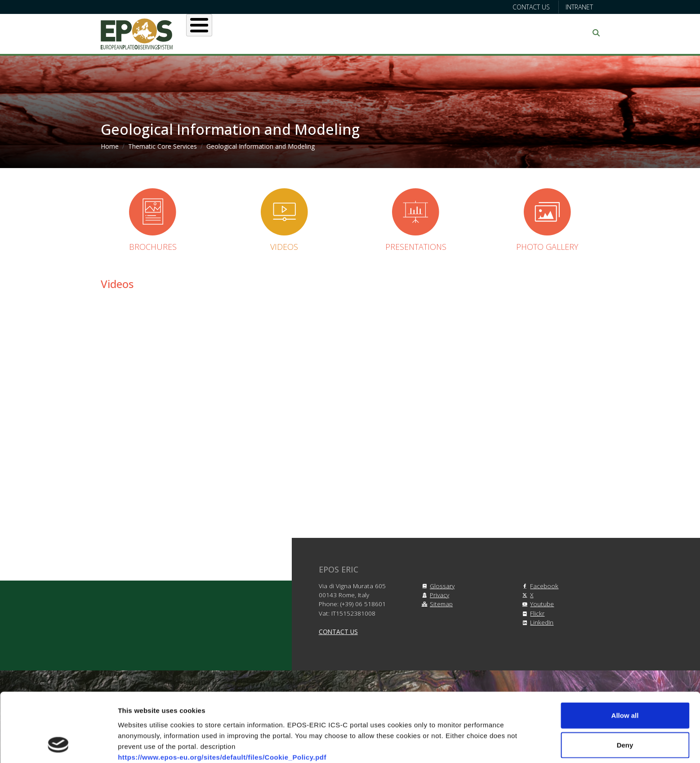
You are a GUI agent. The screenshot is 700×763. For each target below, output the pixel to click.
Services (335, 33)
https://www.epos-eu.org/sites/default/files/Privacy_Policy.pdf (223, 716)
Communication (513, 33)
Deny (625, 683)
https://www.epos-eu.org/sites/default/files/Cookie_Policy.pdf (222, 694)
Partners (445, 33)
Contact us (531, 7)
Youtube (537, 604)
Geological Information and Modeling (261, 146)
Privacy (434, 595)
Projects (390, 33)
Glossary (437, 586)
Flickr (532, 613)
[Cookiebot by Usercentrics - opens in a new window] (58, 745)
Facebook (539, 586)
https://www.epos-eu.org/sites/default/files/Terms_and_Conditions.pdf (237, 705)
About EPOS (231, 33)
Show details (472, 745)
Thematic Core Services (163, 146)
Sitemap (436, 604)
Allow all (625, 653)
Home (110, 146)
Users (287, 33)
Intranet (579, 7)
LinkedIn (536, 622)
